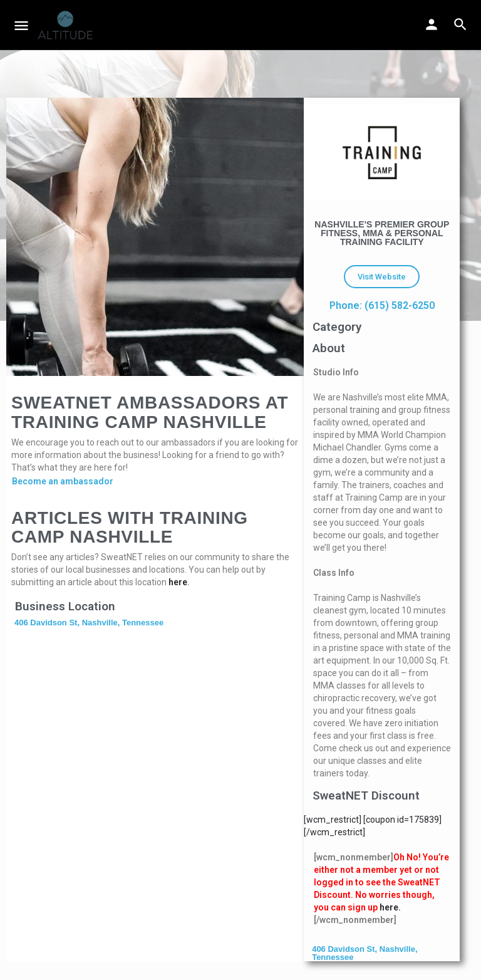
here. (390, 907)
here (178, 582)
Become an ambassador (63, 481)
